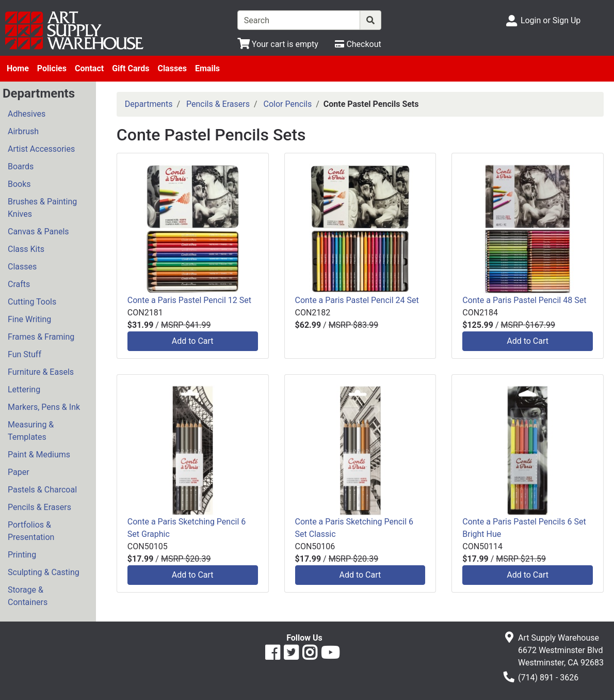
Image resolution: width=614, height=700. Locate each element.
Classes (172, 68)
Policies (52, 68)
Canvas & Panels (38, 232)
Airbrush (23, 131)
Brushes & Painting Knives (42, 208)
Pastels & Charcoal (42, 490)
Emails (207, 68)
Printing (22, 555)
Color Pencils (288, 104)
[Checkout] (358, 44)
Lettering (24, 389)
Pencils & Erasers (39, 507)
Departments (149, 104)
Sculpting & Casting (44, 572)
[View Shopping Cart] (278, 44)
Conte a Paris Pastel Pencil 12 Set (189, 300)
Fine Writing (29, 319)
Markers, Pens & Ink (44, 407)
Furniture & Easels (41, 372)
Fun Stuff (25, 354)
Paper (19, 472)
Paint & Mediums (39, 455)
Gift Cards (131, 68)
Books (19, 184)
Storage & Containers (28, 596)
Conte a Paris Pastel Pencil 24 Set (357, 300)
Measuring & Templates (31, 431)
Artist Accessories (41, 149)
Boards (21, 166)
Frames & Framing (41, 337)
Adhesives (27, 114)
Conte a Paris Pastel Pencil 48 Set (524, 300)
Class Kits (26, 249)
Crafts (19, 284)
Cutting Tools (32, 302)
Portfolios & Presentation (31, 531)
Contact (89, 68)
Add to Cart (193, 341)
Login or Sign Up (551, 20)
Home (18, 68)
